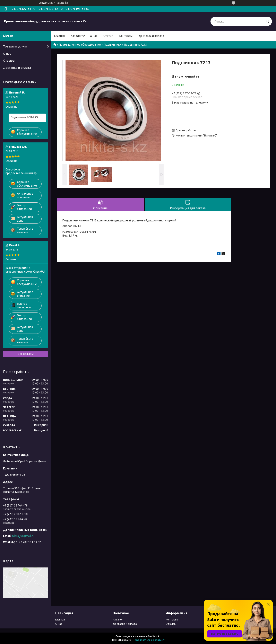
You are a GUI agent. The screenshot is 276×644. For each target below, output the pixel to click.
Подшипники (113, 45)
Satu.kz (157, 636)
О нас (94, 36)
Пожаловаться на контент (149, 640)
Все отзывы (26, 354)
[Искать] (267, 21)
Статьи (108, 36)
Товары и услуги (15, 46)
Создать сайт (47, 3)
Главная (59, 36)
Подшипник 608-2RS (24, 117)
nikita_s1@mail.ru (23, 536)
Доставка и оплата (151, 36)
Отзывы (9, 60)
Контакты (126, 36)
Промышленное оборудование (80, 45)
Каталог (76, 36)
